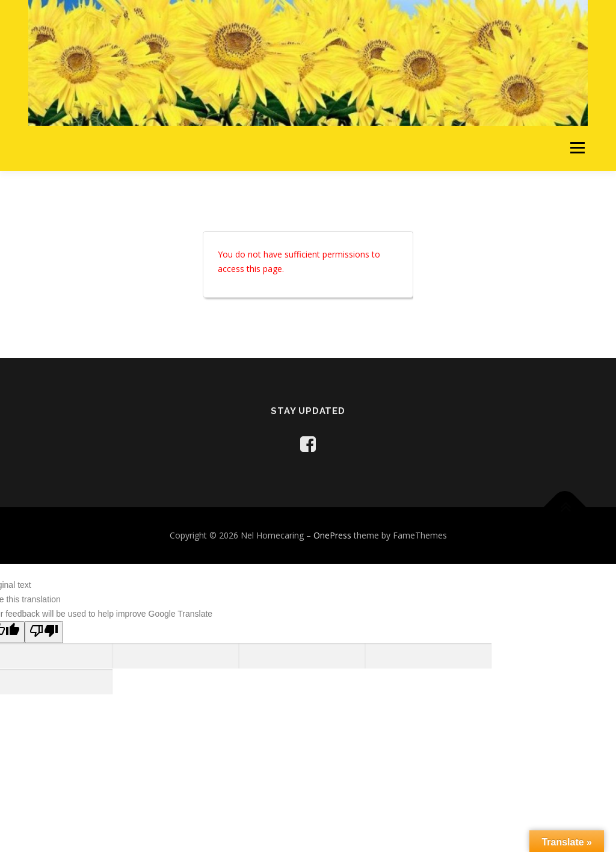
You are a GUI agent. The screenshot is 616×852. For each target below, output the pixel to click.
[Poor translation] (44, 632)
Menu (577, 148)
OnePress (332, 535)
